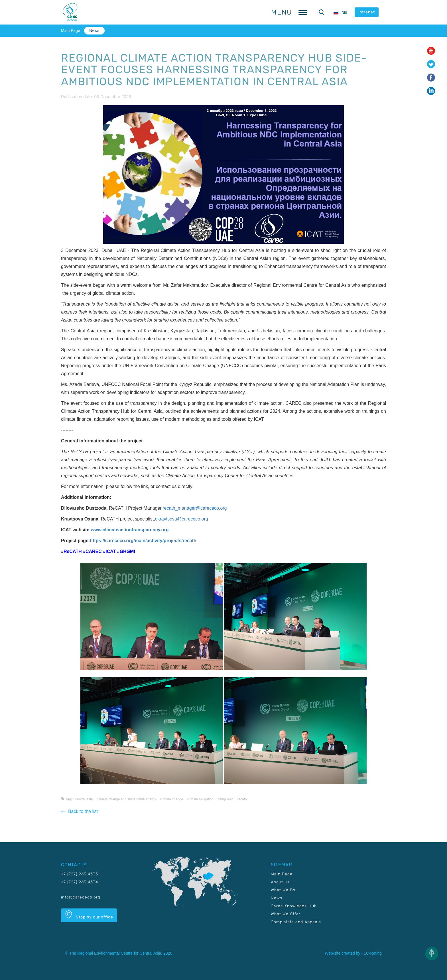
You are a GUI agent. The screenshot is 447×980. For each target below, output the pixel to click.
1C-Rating (373, 953)
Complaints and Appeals (296, 922)
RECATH (242, 799)
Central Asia (84, 799)
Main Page (71, 31)
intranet (367, 12)
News (94, 31)
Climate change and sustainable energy (126, 799)
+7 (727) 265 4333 (80, 874)
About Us (280, 882)
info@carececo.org (81, 897)
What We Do (283, 890)
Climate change (172, 799)
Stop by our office (89, 915)
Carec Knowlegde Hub (294, 906)
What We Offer (286, 914)
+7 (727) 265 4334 (80, 882)
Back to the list (79, 811)
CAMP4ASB (225, 799)
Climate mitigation (200, 799)
